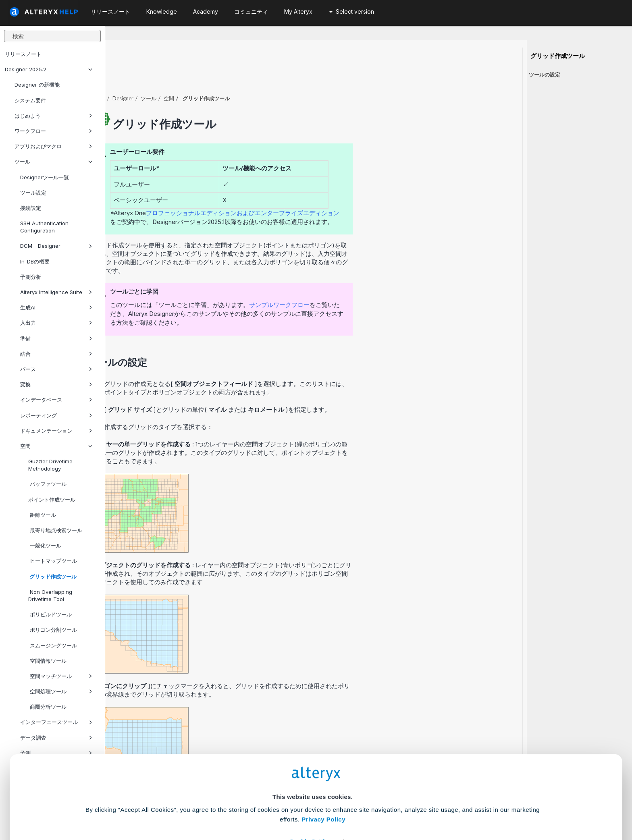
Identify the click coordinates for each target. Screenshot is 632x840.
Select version (352, 11)
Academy (206, 11)
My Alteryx (298, 11)
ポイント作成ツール (52, 500)
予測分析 (31, 277)
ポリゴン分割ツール (53, 630)
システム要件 (30, 100)
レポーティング (56, 415)
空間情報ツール (47, 661)
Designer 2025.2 (49, 69)
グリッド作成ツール (52, 577)
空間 (56, 446)
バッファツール (47, 484)
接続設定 (31, 208)
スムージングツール (53, 645)
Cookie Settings (313, 781)
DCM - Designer (56, 246)
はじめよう (53, 116)
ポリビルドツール (50, 614)
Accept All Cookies (255, 804)
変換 (56, 384)
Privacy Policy (323, 758)
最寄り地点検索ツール (55, 530)
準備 (56, 338)
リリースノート (23, 54)
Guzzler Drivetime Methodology (50, 465)
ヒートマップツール (53, 561)
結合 (56, 354)
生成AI (56, 307)
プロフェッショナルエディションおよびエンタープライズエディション (348, 191)
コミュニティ (251, 11)
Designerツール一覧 (45, 177)
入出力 (56, 323)
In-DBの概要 (35, 261)
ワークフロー (53, 131)
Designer (228, 76)
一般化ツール (45, 545)
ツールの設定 (545, 75)
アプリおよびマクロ (53, 146)
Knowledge (162, 11)
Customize (378, 804)
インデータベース (56, 400)
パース (56, 369)
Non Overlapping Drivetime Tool (50, 595)
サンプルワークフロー (385, 283)
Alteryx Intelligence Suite (56, 292)
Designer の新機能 (37, 85)
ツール (53, 162)
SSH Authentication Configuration (44, 227)
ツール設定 (33, 193)
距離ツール (42, 515)
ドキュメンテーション (56, 431)
